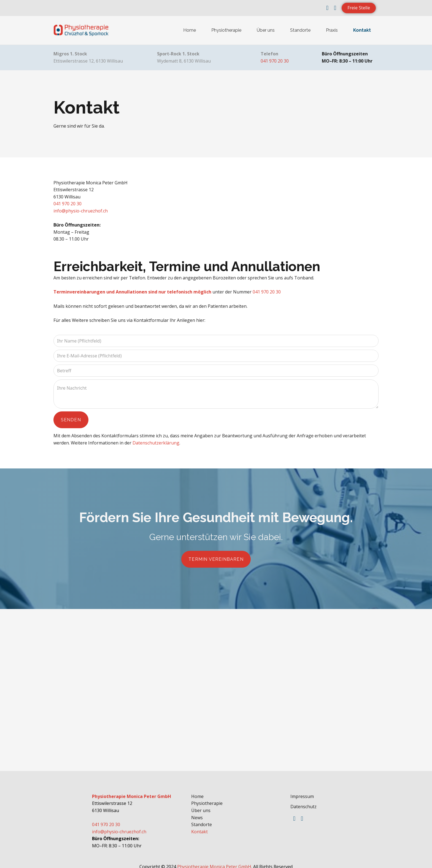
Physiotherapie (226, 30)
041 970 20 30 (275, 61)
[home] (81, 30)
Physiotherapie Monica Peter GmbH (214, 861)
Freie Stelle (359, 8)
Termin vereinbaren (216, 555)
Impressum (302, 791)
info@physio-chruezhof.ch (81, 211)
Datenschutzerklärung (156, 440)
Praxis (332, 30)
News (197, 812)
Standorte (300, 30)
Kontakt (362, 30)
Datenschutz (303, 802)
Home (190, 30)
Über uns (266, 30)
